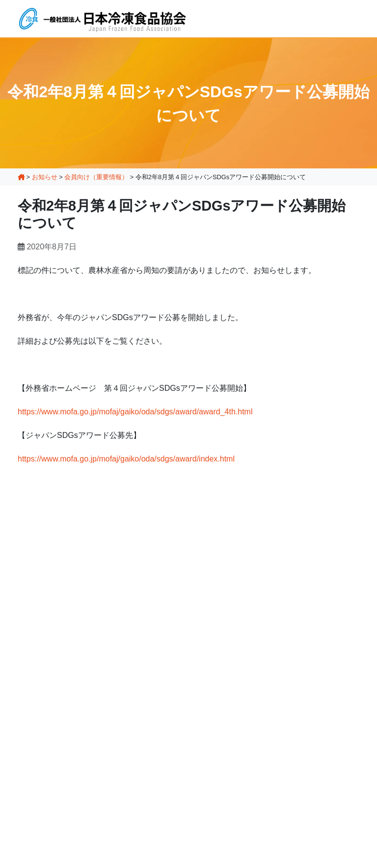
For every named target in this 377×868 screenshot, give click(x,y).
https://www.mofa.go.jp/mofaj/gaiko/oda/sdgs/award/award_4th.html (135, 412)
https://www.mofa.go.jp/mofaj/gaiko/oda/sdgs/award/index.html (126, 459)
